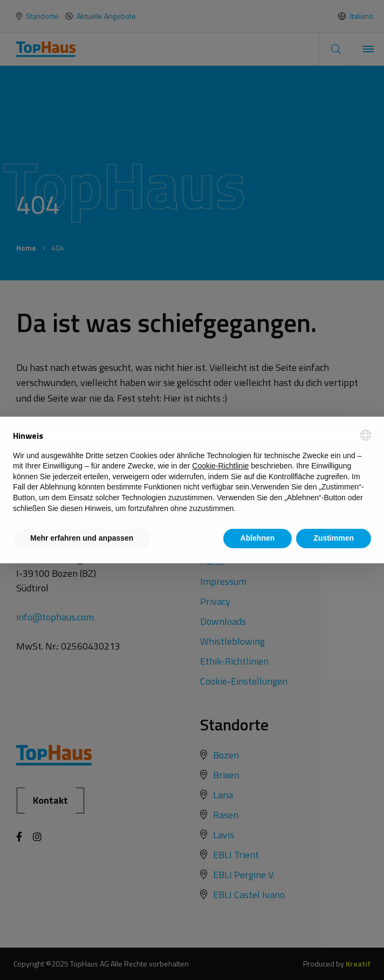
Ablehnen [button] (258, 538)
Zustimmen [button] (334, 538)
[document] (192, 472)
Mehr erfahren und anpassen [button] (82, 538)
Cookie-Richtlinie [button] (220, 466)
